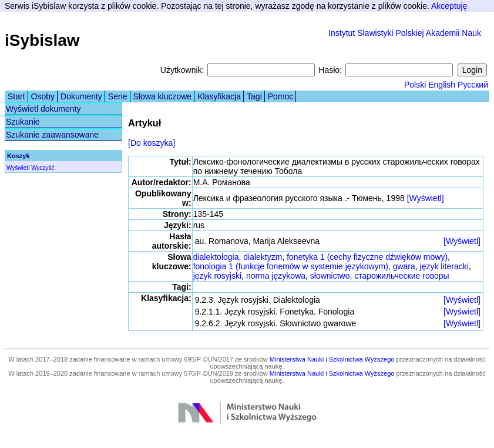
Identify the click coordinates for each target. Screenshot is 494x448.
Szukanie (23, 122)
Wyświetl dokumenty (43, 109)
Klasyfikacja (219, 96)
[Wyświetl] (426, 198)
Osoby (43, 96)
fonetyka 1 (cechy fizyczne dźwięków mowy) (367, 257)
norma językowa (276, 276)
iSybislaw (42, 40)
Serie (118, 96)
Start (16, 96)
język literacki (444, 266)
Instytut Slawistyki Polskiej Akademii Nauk (405, 33)
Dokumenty (81, 96)
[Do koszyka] (152, 143)
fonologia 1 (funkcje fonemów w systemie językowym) (291, 266)
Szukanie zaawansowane (52, 135)
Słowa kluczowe (163, 96)
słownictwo (330, 276)
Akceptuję (449, 6)
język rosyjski (217, 276)
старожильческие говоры (401, 276)
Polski (415, 85)
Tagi (254, 96)
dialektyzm (263, 257)
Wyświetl (18, 168)
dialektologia (216, 257)
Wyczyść (43, 168)
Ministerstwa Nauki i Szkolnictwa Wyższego (332, 359)
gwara (404, 266)
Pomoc (281, 96)
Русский (473, 85)
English (442, 85)
